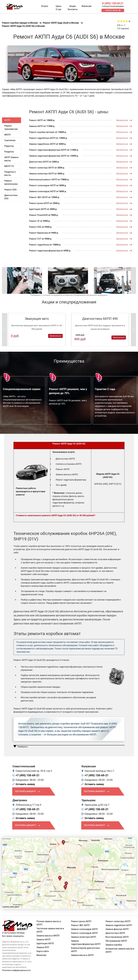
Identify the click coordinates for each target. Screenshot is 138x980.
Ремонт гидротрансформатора (45, 251)
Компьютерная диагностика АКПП (85, 950)
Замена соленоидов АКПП (43, 191)
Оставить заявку (25, 784)
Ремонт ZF (34, 221)
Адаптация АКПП (38, 209)
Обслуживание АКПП (116, 941)
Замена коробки (114, 945)
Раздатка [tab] (9, 152)
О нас (59, 9)
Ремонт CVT (35, 239)
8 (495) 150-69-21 (113, 3)
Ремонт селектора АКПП (42, 168)
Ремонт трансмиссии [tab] (11, 127)
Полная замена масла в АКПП (49, 923)
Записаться (122, 120)
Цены (58, 6)
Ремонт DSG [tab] (10, 190)
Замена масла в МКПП (48, 936)
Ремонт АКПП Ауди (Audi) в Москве (61, 23)
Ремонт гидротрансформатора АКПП (48, 150)
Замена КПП (43, 947)
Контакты (73, 9)
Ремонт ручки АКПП (39, 203)
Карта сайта (43, 951)
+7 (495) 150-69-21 (28, 775)
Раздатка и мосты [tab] (10, 173)
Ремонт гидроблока (39, 245)
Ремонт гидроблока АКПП (42, 138)
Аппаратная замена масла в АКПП (120, 950)
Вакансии (87, 6)
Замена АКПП (36, 126)
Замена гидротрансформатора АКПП (48, 156)
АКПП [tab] (7, 120)
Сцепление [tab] (10, 140)
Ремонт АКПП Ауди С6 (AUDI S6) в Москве (23, 26)
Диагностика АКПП (39, 162)
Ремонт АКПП (36, 120)
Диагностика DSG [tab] (11, 197)
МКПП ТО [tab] (9, 166)
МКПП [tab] (7, 135)
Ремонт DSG (35, 227)
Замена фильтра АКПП (117, 929)
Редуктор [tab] (9, 146)
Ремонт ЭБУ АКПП (38, 197)
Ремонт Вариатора (39, 233)
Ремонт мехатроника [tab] (11, 182)
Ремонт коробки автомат (42, 132)
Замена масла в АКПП (82, 955)
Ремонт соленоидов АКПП (43, 185)
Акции (73, 6)
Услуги (45, 6)
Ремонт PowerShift (38, 215)
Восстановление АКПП (117, 937)
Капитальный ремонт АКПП (43, 180)
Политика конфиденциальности (16, 970)
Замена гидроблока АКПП (42, 144)
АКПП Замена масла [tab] (11, 159)
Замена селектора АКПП (42, 174)
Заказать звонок (112, 10)
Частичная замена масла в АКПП (50, 930)
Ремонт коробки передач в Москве (20, 23)
